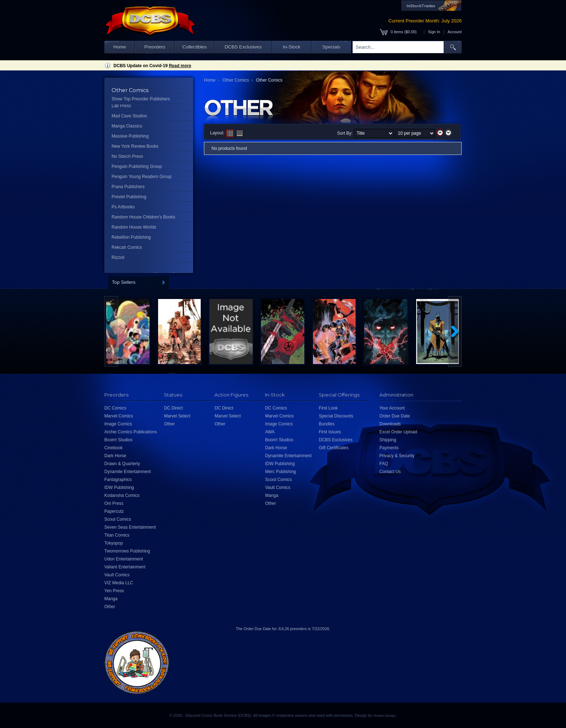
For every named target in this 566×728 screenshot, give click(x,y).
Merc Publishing (280, 472)
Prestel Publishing (129, 197)
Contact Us (390, 472)
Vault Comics (117, 575)
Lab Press (121, 106)
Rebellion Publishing (131, 237)
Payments (389, 448)
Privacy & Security (397, 456)
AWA (270, 432)
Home (120, 47)
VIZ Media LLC (119, 583)
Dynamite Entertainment (128, 472)
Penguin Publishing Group (137, 166)
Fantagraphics (118, 480)
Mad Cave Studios (129, 116)
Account (455, 32)
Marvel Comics (119, 416)
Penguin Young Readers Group (141, 177)
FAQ (384, 464)
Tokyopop (114, 543)
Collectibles (194, 47)
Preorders (155, 47)
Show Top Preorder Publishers (141, 99)
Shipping (388, 440)
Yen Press (114, 591)
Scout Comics (118, 519)
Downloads (390, 424)
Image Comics (118, 424)
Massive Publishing (130, 136)
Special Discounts (336, 416)
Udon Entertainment (124, 559)
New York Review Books (135, 146)
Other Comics (236, 80)
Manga (111, 599)
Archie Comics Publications (130, 432)
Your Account (392, 408)
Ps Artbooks (123, 207)
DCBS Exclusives (243, 47)
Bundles (326, 424)
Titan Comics (117, 535)
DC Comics (115, 408)
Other (110, 607)
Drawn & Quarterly (122, 464)
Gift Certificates (334, 448)
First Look (328, 408)
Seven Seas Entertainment (130, 527)
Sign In (434, 32)
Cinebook (114, 448)
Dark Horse (115, 456)
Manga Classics (127, 126)
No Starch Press (127, 156)
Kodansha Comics (122, 495)
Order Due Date (395, 416)
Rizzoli (118, 257)
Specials (331, 47)
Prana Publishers (128, 187)
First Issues (330, 432)
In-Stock (292, 47)
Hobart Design (384, 716)
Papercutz (114, 511)
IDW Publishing (119, 487)
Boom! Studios (118, 440)
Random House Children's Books (143, 217)
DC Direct (173, 408)
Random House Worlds (134, 227)
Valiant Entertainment (125, 567)
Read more (180, 66)
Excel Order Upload (398, 432)
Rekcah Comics (127, 247)
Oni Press (114, 503)
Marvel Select (177, 416)
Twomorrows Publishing (127, 551)
